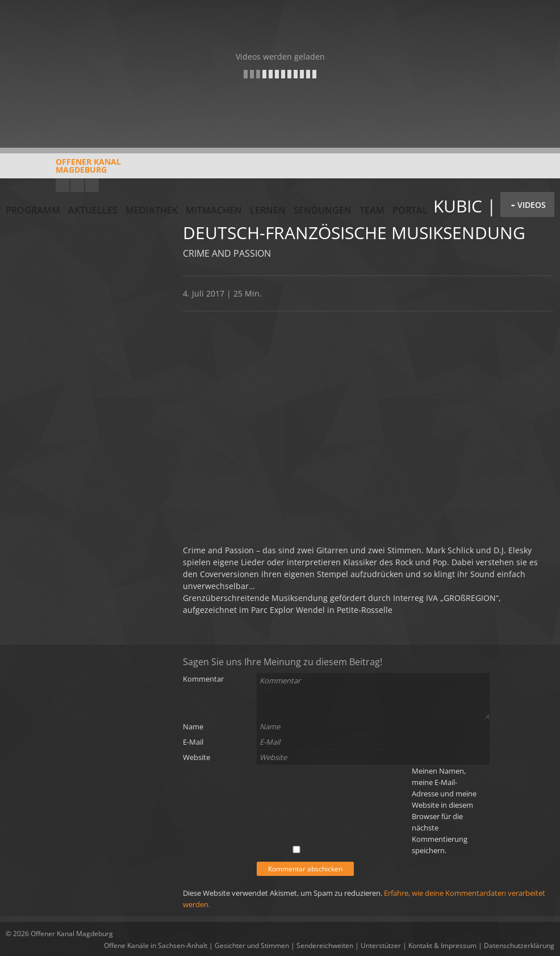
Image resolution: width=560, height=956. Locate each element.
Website (197, 757)
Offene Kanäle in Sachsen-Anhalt (156, 945)
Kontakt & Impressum (442, 945)
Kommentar (203, 679)
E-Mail (193, 742)
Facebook (77, 185)
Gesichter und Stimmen (252, 945)
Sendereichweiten (325, 945)
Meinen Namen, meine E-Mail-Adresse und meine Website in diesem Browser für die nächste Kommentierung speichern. (444, 811)
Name (193, 727)
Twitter (92, 185)
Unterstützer (381, 945)
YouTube (62, 185)
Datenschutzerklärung (519, 945)
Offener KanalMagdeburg (63, 170)
